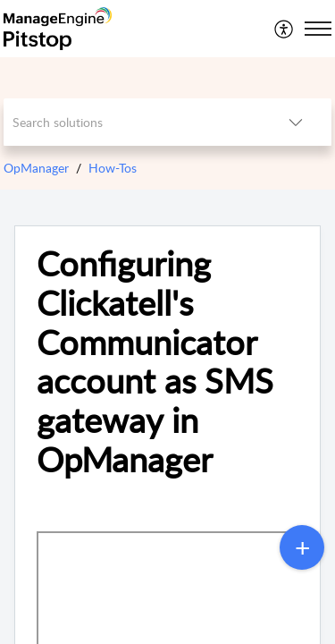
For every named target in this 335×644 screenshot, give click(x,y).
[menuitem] (285, 29)
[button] (285, 29)
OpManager (36, 168)
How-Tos (113, 168)
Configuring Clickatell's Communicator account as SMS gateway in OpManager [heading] (155, 362)
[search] (132, 122)
